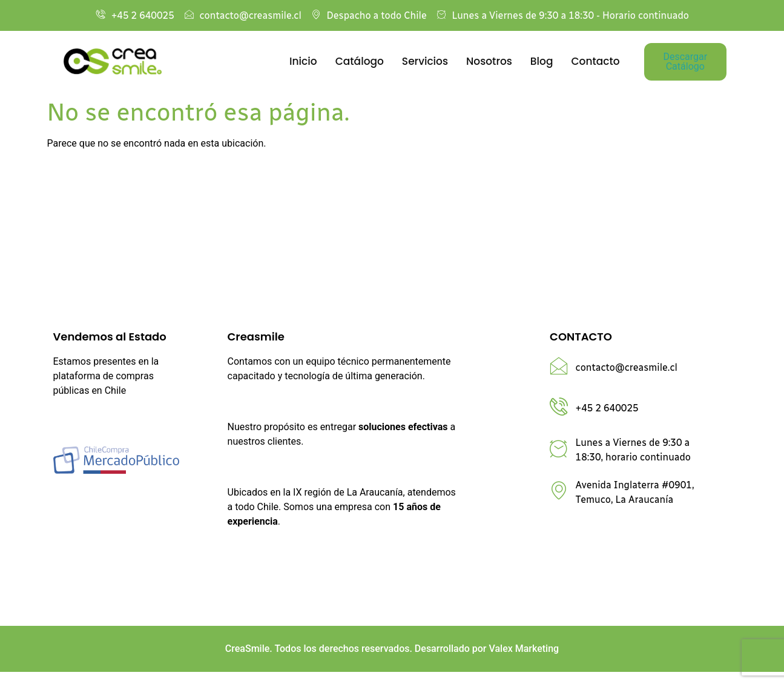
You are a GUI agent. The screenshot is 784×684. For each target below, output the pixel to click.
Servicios (425, 61)
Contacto (595, 61)
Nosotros (489, 61)
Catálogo (360, 61)
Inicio (303, 61)
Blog (542, 61)
